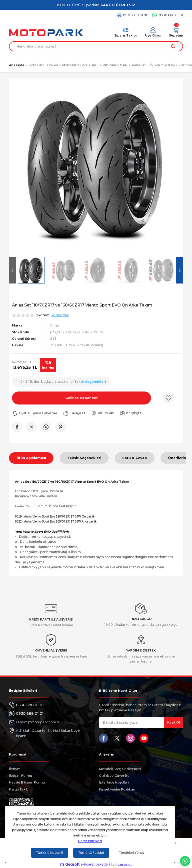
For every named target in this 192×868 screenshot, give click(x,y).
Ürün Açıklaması (31, 458)
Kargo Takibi (19, 789)
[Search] (96, 46)
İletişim (15, 769)
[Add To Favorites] (168, 398)
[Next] (179, 270)
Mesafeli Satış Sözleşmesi (120, 769)
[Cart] (176, 32)
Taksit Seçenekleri (84, 458)
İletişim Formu (20, 775)
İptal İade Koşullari (114, 782)
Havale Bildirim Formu (27, 782)
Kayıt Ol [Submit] (174, 722)
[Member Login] (153, 32)
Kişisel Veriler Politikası (117, 789)
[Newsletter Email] (141, 722)
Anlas (54, 325)
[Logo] (46, 33)
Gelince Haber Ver (81, 398)
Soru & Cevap (135, 458)
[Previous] (12, 270)
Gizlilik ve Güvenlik (114, 775)
